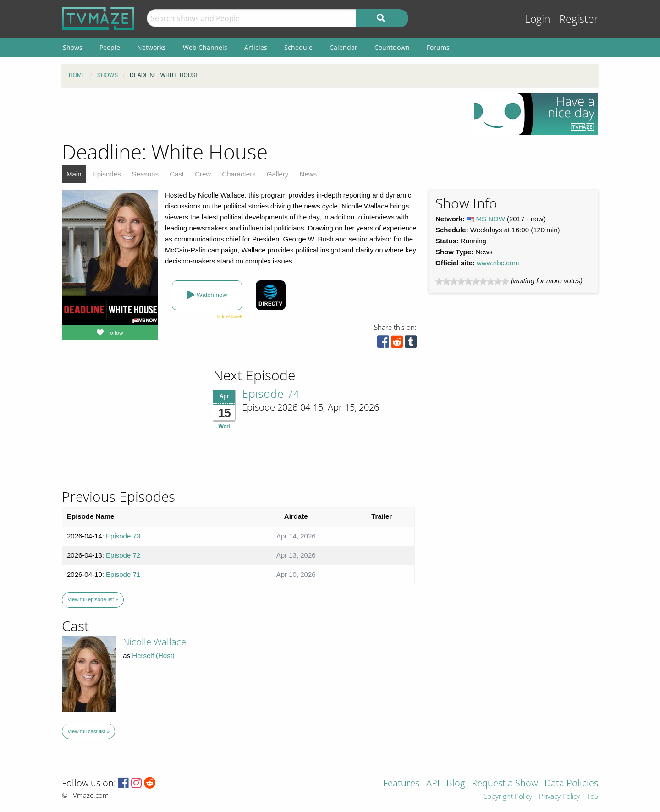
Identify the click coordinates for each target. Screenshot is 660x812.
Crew (203, 174)
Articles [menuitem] (256, 47)
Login (538, 19)
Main (74, 174)
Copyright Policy (508, 797)
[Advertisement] (261, 114)
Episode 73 (123, 536)
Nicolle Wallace (154, 642)
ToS (592, 797)
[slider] (472, 281)
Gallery (278, 174)
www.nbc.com (498, 263)
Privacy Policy (559, 797)
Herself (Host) (153, 656)
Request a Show (505, 784)
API (433, 784)
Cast (177, 174)
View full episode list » (93, 599)
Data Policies (571, 784)
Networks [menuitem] (151, 47)
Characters (239, 174)
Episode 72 (123, 555)
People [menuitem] (110, 47)
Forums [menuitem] (438, 47)
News (308, 174)
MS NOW (491, 219)
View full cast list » (88, 731)
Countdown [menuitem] (392, 47)
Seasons (145, 174)
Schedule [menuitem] (298, 47)
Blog (456, 784)
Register (579, 19)
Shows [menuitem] (73, 47)
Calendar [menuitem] (344, 47)
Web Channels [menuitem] (205, 47)
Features (401, 784)
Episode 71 (123, 574)
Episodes (107, 174)
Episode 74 (271, 393)
